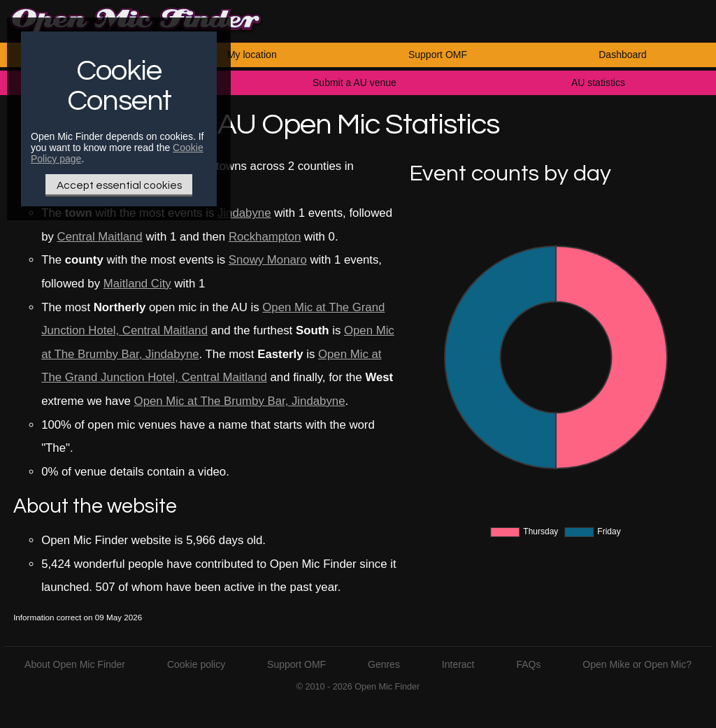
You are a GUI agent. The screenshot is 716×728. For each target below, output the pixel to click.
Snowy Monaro (268, 260)
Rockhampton (265, 237)
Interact (458, 664)
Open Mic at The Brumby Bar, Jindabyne (240, 401)
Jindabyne (244, 213)
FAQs (528, 664)
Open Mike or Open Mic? (637, 664)
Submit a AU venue (355, 83)
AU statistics (598, 83)
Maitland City (137, 284)
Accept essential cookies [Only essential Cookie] (119, 185)
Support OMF (438, 55)
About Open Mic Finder (75, 664)
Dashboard (623, 55)
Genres (384, 664)
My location (252, 55)
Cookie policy (196, 664)
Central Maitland (100, 237)
